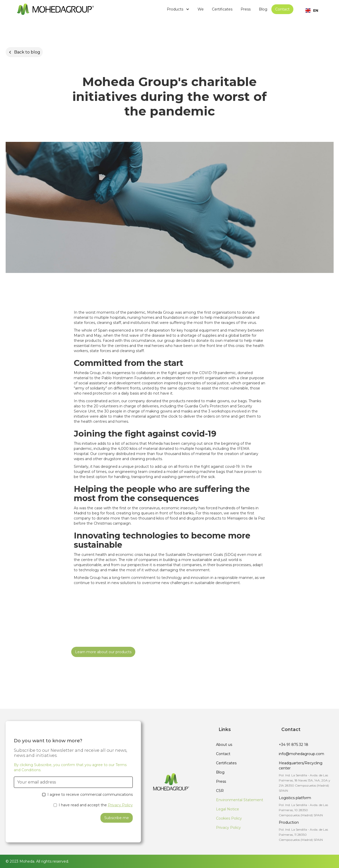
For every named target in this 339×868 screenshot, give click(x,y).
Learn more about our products (103, 652)
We (201, 9)
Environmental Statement (240, 800)
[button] (178, 9)
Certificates (222, 9)
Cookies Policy (229, 818)
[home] (55, 9)
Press (246, 9)
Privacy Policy (120, 805)
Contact (282, 9)
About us (224, 745)
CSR (220, 791)
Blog (263, 9)
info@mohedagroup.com (301, 754)
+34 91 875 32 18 (294, 745)
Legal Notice (228, 809)
